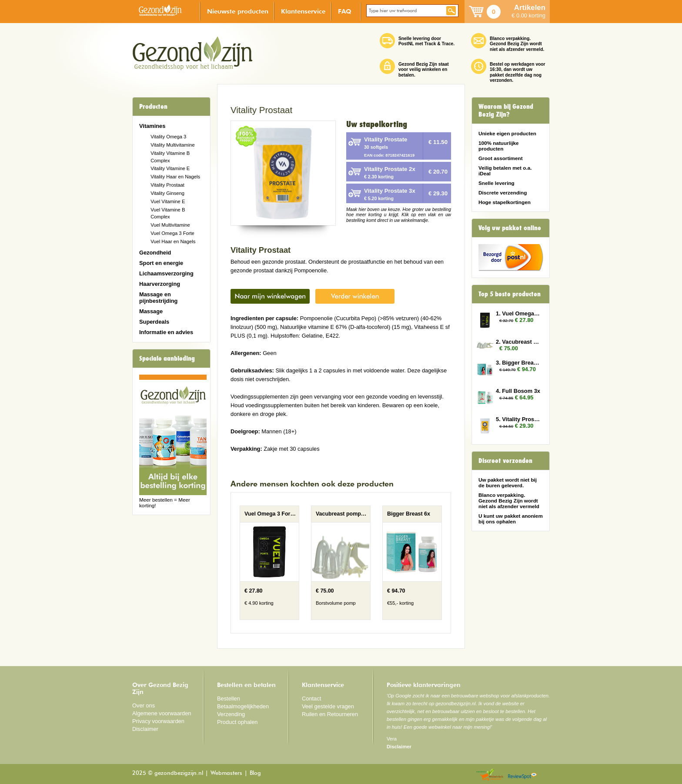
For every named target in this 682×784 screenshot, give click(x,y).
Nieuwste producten (238, 11)
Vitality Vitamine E (170, 168)
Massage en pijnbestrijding (158, 298)
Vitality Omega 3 (168, 137)
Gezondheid (155, 253)
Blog (255, 773)
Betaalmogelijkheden (243, 706)
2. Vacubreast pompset (518, 342)
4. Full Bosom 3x (518, 391)
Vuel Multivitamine (170, 225)
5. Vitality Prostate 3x (518, 419)
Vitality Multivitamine (172, 145)
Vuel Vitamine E (168, 201)
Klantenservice (303, 11)
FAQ (345, 11)
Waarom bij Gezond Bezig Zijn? (506, 111)
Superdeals (154, 322)
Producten (153, 107)
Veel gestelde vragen (328, 706)
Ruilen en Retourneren (330, 714)
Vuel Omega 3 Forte (172, 233)
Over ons (144, 705)
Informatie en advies (166, 332)
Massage (151, 311)
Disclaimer (145, 729)
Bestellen (229, 699)
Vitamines (152, 126)
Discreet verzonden (505, 461)
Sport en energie (161, 263)
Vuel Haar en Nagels (173, 241)
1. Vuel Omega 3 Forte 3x (518, 313)
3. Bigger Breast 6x (518, 363)
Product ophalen (237, 722)
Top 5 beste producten (510, 294)
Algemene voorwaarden (162, 713)
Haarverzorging (160, 284)
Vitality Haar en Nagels (175, 177)
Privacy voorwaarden (158, 721)
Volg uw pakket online (510, 228)
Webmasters (226, 773)
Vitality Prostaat (167, 185)
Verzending (231, 714)
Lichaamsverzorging (166, 273)
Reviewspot (522, 775)
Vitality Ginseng (167, 193)
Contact (311, 699)
